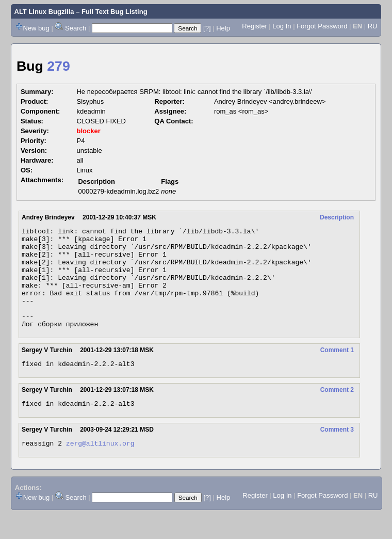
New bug (36, 28)
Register (254, 26)
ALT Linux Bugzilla (44, 12)
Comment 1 (337, 370)
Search (76, 28)
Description (337, 217)
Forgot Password (322, 26)
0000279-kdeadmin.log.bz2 (118, 191)
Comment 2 (337, 411)
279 (58, 66)
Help (223, 28)
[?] (207, 28)
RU (373, 26)
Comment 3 (337, 453)
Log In (282, 26)
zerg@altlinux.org (100, 468)
